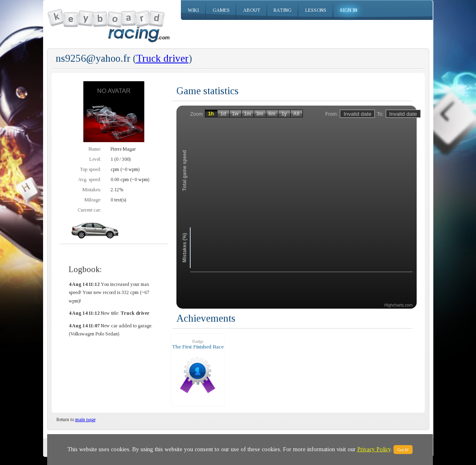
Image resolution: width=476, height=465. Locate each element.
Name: (95, 149)
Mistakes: (92, 190)
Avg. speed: (90, 180)
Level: (95, 159)
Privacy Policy (374, 449)
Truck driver (162, 58)
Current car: (89, 210)
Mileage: (93, 200)
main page (85, 420)
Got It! (403, 450)
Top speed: (90, 169)
